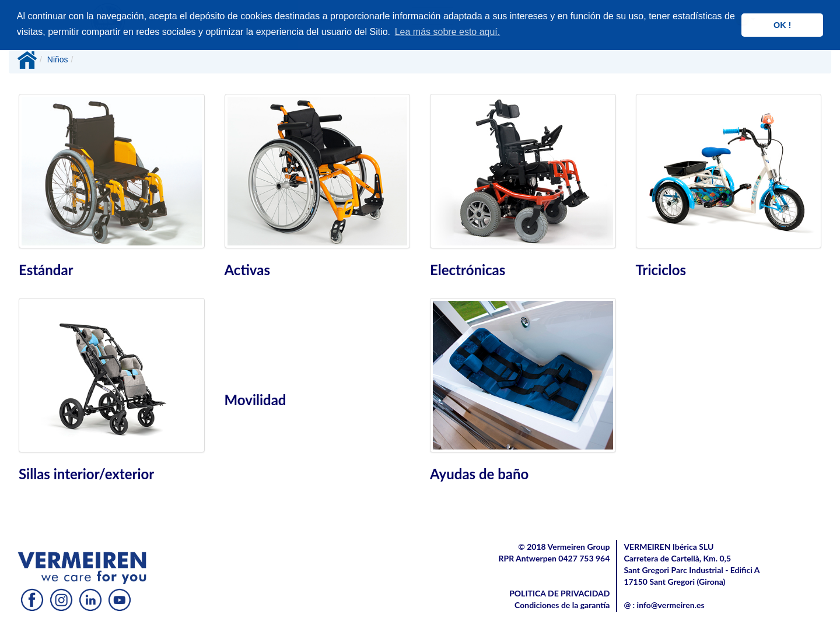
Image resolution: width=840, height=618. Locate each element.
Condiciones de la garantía (562, 605)
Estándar (46, 270)
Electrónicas (468, 270)
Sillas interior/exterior (86, 474)
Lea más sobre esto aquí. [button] (448, 32)
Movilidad (256, 400)
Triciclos (661, 270)
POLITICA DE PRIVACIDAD (559, 593)
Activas (247, 270)
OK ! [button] (782, 25)
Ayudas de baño (479, 474)
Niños (58, 59)
